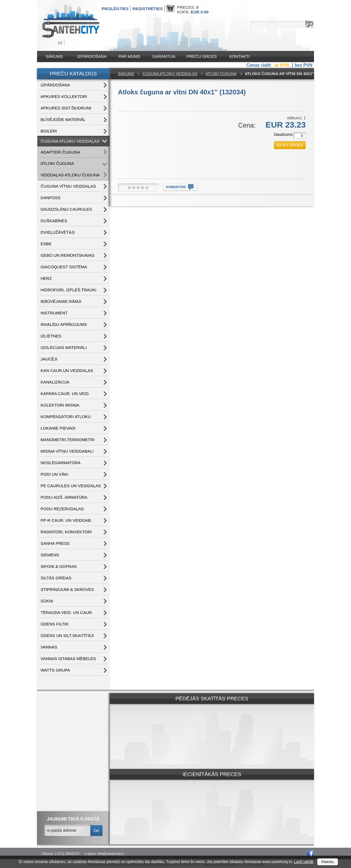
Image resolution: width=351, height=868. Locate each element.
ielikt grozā (290, 145)
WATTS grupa (55, 670)
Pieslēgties (115, 9)
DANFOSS (51, 198)
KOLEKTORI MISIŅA (60, 405)
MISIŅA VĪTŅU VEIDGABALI (67, 451)
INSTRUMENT (54, 313)
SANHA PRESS (55, 543)
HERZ (46, 278)
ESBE (46, 244)
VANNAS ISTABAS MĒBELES (68, 659)
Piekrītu (328, 862)
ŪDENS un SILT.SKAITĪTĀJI (67, 635)
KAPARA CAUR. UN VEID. (65, 394)
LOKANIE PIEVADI (58, 428)
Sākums (54, 56)
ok (97, 831)
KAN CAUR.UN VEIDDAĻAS (67, 370)
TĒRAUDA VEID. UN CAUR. (67, 612)
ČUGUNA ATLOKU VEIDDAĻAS (70, 141)
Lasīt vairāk (304, 862)
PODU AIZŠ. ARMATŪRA (64, 497)
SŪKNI (47, 601)
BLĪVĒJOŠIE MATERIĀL (63, 119)
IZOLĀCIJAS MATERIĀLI (64, 347)
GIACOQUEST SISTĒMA (64, 267)
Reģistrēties (148, 9)
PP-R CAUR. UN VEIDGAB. (66, 520)
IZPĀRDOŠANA (92, 56)
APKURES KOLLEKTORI (64, 96)
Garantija (164, 56)
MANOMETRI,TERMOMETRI (68, 440)
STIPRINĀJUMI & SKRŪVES (67, 589)
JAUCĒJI (49, 359)
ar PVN (283, 65)
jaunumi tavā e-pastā (73, 819)
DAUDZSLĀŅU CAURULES (66, 209)
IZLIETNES (51, 336)
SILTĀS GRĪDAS (56, 578)
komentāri (176, 187)
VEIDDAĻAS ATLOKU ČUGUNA (70, 175)
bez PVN (304, 65)
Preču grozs (202, 56)
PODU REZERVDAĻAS (62, 509)
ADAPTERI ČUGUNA (60, 152)
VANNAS (49, 647)
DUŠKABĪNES (54, 221)
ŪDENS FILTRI (54, 624)
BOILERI (49, 131)
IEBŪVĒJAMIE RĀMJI (61, 301)
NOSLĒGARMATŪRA (61, 463)
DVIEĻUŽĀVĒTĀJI (58, 232)
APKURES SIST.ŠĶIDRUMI (66, 108)
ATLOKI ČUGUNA (57, 163)
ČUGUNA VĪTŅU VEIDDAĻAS (68, 186)
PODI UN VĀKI (54, 474)
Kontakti (240, 56)
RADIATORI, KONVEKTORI (66, 532)
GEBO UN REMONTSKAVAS (67, 255)
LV (60, 43)
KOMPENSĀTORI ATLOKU (66, 417)
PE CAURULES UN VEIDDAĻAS (71, 486)
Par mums (129, 56)
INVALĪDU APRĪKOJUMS (64, 324)
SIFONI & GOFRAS (59, 566)
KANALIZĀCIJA (55, 382)
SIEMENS (50, 555)
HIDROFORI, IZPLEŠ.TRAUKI (68, 290)
